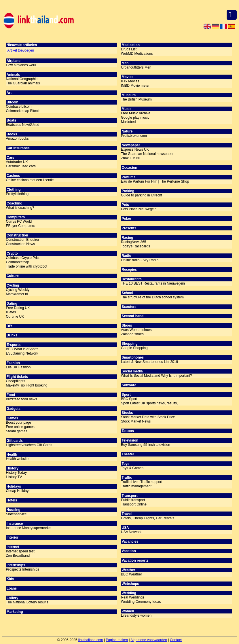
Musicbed (128, 122)
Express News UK (135, 149)
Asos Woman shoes (136, 330)
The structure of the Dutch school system (152, 297)
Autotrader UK (17, 162)
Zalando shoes (132, 334)
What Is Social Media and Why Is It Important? (157, 376)
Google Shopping (134, 348)
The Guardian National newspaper (147, 154)
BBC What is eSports (22, 349)
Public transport (133, 500)
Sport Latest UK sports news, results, (149, 403)
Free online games (20, 427)
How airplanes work (21, 65)
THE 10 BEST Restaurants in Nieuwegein (153, 283)
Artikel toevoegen (21, 50)
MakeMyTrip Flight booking (26, 385)
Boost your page (18, 423)
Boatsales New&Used (22, 125)
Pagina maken (117, 640)
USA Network (131, 532)
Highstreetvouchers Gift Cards (29, 445)
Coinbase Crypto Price (23, 258)
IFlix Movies (130, 81)
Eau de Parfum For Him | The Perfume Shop (155, 181)
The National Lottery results (27, 602)
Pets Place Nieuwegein (139, 209)
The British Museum (136, 99)
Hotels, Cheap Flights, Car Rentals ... (149, 518)
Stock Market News (136, 421)
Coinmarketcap (17, 262)
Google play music (135, 118)
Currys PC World (19, 221)
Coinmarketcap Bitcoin (23, 111)
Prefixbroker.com (134, 136)
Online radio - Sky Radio (140, 260)
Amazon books (17, 139)
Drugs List (129, 49)
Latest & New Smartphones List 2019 (149, 362)
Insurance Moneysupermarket (29, 528)
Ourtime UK (15, 317)
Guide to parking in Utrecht (142, 195)
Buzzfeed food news (21, 399)
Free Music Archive (136, 113)
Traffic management (136, 486)
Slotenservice (16, 514)
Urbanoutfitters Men (136, 67)
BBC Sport (129, 399)
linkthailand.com (91, 640)
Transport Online (134, 504)
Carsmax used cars (21, 166)
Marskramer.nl (17, 294)
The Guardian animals (23, 83)
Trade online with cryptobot (26, 266)
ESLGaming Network (22, 353)
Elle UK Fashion (18, 367)
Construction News (20, 244)
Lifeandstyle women (136, 615)
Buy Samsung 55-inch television (146, 445)
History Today (16, 473)
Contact (176, 640)
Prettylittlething (17, 194)
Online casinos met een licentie (30, 180)
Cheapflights (15, 381)
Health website (17, 459)
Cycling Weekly (18, 290)
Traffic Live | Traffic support (142, 482)
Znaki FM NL (131, 158)
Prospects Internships (22, 569)
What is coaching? (20, 208)
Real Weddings (133, 597)
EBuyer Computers (20, 226)
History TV (14, 477)
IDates (11, 312)
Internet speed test (20, 551)
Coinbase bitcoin (19, 107)
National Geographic (21, 79)
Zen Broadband (18, 556)
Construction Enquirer (22, 240)
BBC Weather (131, 574)
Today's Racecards (135, 246)
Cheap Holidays (18, 491)
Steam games (16, 431)
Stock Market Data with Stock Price (148, 417)
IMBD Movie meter (135, 86)
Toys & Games (132, 468)
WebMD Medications (137, 54)
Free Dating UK (18, 308)
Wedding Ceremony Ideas (141, 602)
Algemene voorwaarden (149, 640)
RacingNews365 (133, 242)
